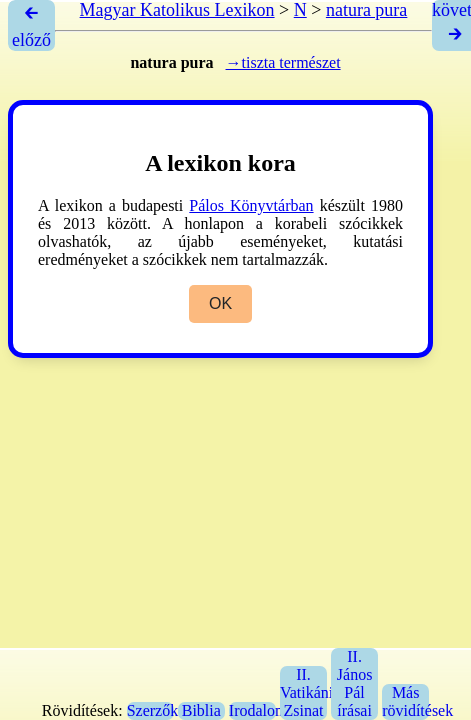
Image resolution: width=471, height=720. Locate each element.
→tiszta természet (283, 62)
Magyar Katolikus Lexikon (177, 10)
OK (220, 303)
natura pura (366, 10)
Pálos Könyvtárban (251, 205)
